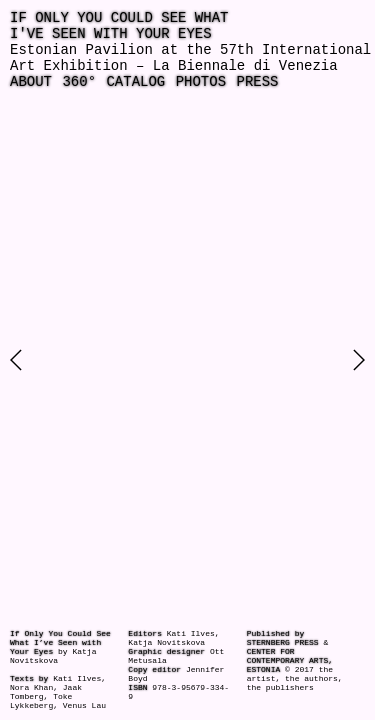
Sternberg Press (283, 642)
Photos (201, 82)
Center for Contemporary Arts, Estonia (290, 660)
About (31, 82)
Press (257, 82)
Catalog (135, 82)
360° (79, 82)
